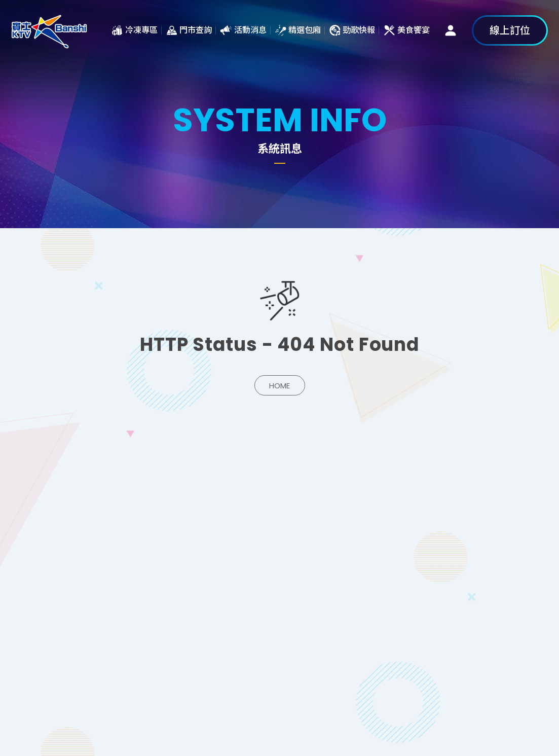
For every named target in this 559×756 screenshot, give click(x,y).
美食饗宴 (414, 30)
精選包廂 (305, 30)
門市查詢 (196, 30)
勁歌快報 (359, 30)
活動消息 (250, 30)
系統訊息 (49, 30)
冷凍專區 (141, 30)
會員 (451, 30)
